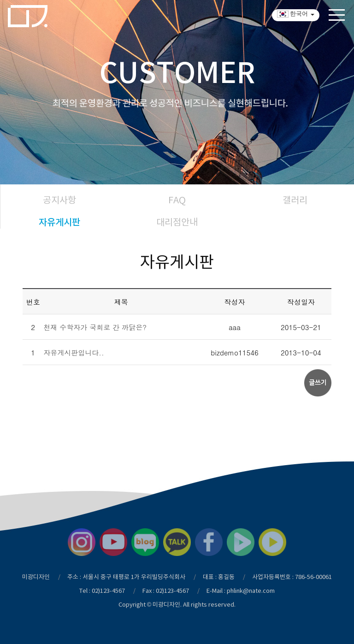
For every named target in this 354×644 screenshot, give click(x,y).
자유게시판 (59, 222)
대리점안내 (177, 222)
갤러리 (295, 200)
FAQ (177, 200)
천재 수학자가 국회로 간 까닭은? (95, 327)
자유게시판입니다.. (74, 352)
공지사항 (59, 200)
